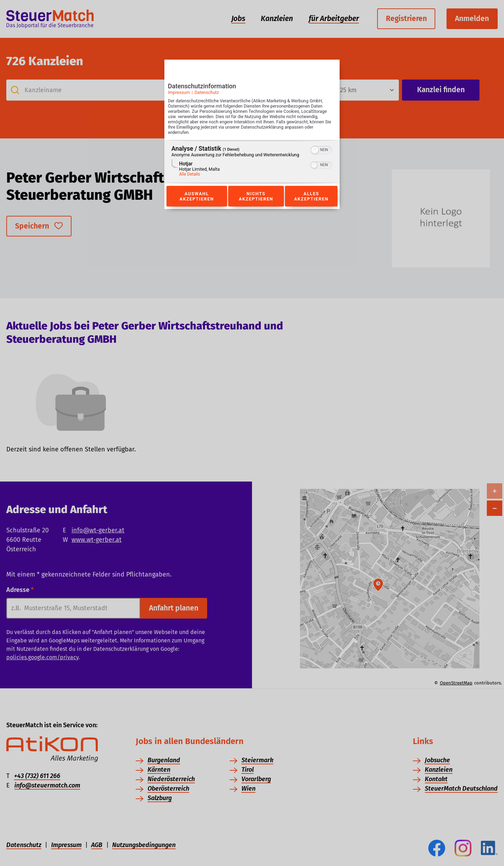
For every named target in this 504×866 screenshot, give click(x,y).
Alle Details (190, 175)
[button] (315, 150)
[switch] (321, 150)
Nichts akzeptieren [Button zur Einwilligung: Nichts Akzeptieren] (256, 196)
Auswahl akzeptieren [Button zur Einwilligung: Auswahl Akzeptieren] (197, 196)
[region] (252, 162)
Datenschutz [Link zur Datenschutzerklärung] (207, 92)
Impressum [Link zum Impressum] (179, 92)
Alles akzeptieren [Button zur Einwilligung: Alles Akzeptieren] (311, 196)
